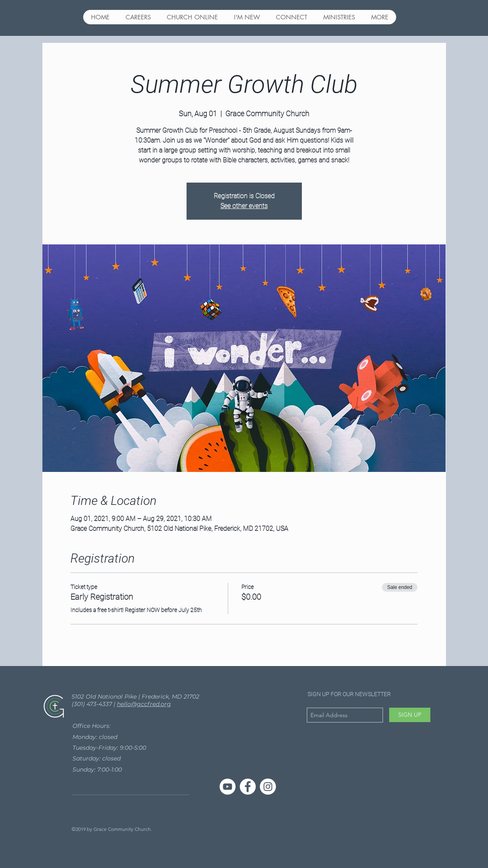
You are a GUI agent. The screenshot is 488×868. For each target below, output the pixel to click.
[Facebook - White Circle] (248, 787)
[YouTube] (228, 787)
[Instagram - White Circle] (268, 787)
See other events (244, 206)
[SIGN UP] (410, 715)
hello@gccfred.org (144, 704)
